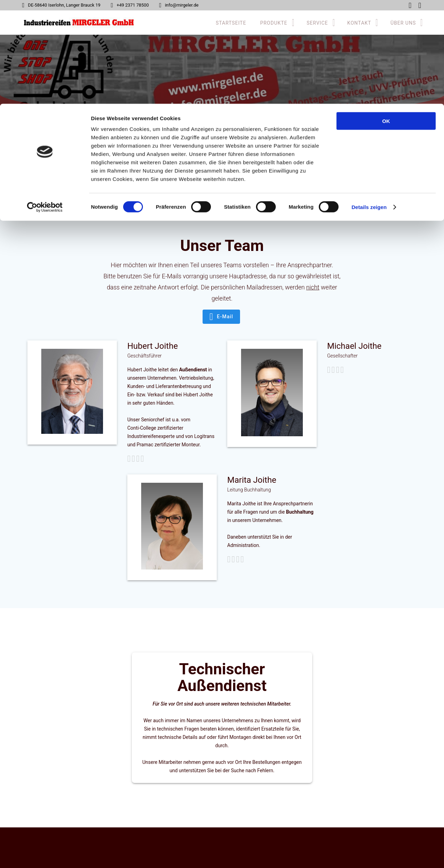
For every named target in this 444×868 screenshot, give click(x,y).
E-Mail (221, 317)
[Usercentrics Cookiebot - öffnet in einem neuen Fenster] (45, 103)
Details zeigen (369, 103)
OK (386, 17)
